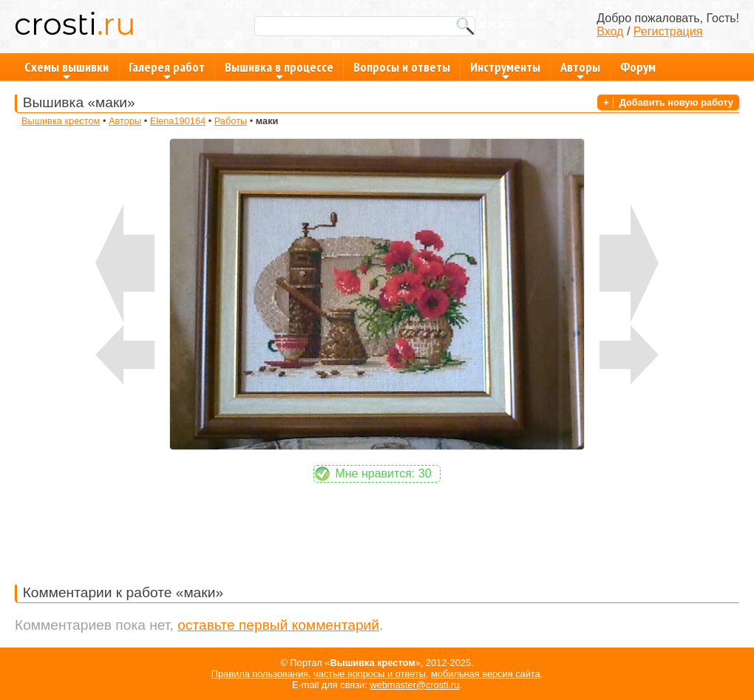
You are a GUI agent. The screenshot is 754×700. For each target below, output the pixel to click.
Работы (231, 121)
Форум (638, 67)
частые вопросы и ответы (370, 674)
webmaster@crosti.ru (414, 685)
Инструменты (505, 69)
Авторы (580, 69)
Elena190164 (178, 121)
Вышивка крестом (61, 121)
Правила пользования (260, 674)
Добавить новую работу (676, 102)
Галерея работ (167, 69)
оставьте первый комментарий (278, 625)
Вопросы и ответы (402, 67)
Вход (610, 31)
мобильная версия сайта (486, 674)
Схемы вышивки (67, 69)
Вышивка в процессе (279, 69)
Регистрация (668, 31)
